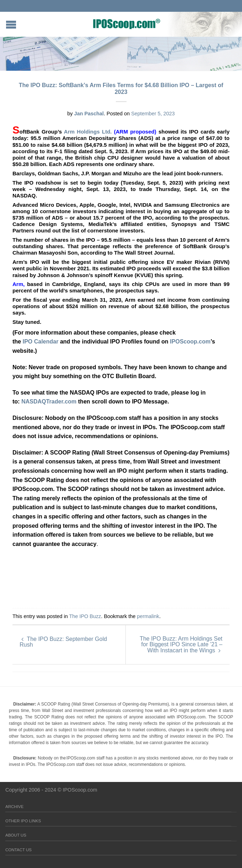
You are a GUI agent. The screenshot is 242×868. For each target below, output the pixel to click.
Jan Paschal (89, 114)
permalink (148, 616)
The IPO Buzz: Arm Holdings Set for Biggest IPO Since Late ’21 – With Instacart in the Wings (181, 644)
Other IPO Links (23, 821)
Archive (14, 807)
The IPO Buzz (85, 616)
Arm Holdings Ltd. (89, 132)
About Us (16, 835)
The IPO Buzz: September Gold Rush (63, 642)
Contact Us (19, 850)
